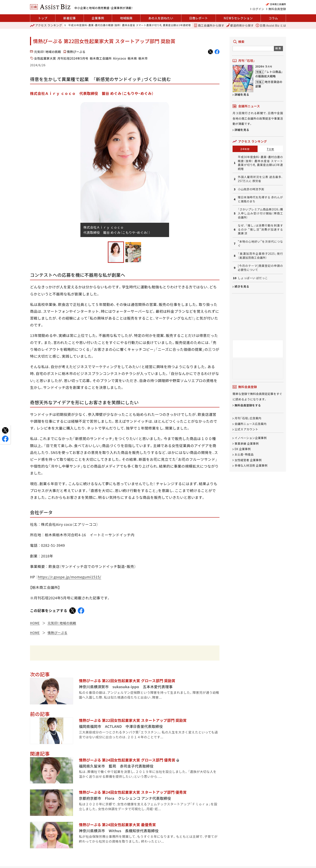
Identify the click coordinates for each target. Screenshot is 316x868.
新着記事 (70, 18)
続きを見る (242, 286)
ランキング (46, 25)
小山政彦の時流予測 (251, 189)
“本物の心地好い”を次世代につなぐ (260, 244)
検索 (278, 48)
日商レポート (198, 18)
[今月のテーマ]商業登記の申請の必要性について (260, 268)
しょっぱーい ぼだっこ (253, 278)
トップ (43, 18)
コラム (273, 18)
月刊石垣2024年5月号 (73, 58)
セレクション (238, 18)
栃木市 (143, 58)
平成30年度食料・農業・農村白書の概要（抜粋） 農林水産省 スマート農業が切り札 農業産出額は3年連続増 (129, 25)
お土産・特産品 (244, 455)
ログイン (258, 9)
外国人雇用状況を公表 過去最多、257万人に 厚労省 (260, 179)
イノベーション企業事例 (251, 438)
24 (245, 149)
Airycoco (120, 58)
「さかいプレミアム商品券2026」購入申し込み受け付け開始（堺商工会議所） (260, 213)
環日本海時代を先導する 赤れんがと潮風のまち (260, 199)
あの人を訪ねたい (161, 18)
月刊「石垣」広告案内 (248, 418)
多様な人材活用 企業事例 (251, 465)
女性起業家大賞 (45, 58)
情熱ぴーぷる (76, 52)
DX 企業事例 (243, 449)
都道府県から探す (240, 25)
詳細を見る (242, 94)
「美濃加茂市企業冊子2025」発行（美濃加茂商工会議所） (260, 256)
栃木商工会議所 (101, 58)
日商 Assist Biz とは (271, 25)
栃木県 (132, 58)
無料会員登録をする (248, 405)
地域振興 (126, 18)
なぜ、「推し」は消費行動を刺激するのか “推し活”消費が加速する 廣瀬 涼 (260, 229)
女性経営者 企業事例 (248, 460)
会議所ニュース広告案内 (251, 424)
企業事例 (98, 18)
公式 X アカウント (246, 429)
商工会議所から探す (209, 25)
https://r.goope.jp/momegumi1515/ (70, 577)
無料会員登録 (277, 9)
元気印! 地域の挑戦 (48, 52)
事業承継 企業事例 (247, 443)
